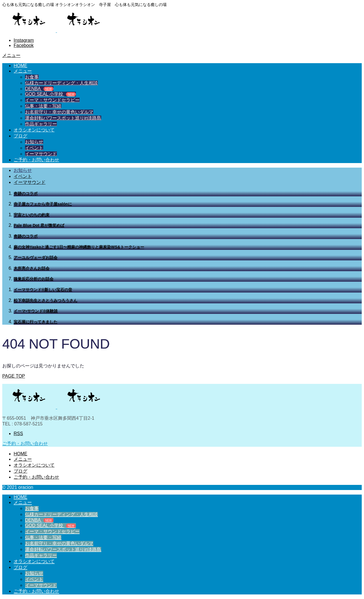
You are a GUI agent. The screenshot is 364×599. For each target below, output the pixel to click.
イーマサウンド (41, 154)
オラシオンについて (34, 130)
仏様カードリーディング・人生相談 (61, 83)
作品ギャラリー (41, 124)
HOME (20, 66)
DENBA (39, 89)
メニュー (23, 71)
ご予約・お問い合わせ (36, 160)
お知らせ (34, 142)
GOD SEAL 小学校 (50, 94)
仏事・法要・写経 (43, 106)
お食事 (32, 77)
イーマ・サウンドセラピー (52, 100)
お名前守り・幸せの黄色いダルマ (59, 112)
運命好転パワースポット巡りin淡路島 (63, 118)
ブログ (20, 136)
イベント (34, 148)
